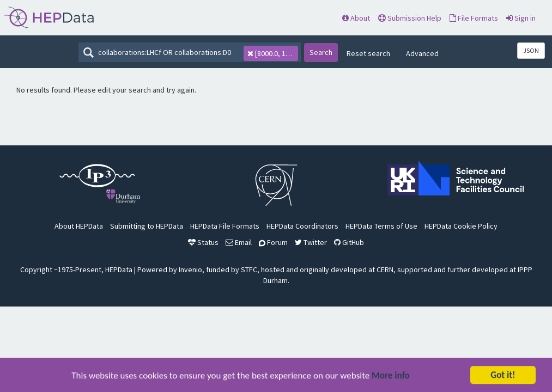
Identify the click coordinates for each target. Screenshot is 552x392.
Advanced (422, 53)
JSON (531, 50)
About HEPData (79, 226)
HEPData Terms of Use (381, 226)
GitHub (349, 242)
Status (203, 242)
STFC (249, 269)
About (356, 18)
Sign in (521, 18)
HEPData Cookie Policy (461, 226)
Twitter (311, 242)
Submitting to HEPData (147, 226)
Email (239, 242)
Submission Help (410, 18)
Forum (273, 242)
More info (391, 376)
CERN (385, 269)
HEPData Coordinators (302, 226)
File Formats (474, 18)
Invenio (190, 269)
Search (321, 52)
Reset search (368, 53)
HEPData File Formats (225, 226)
